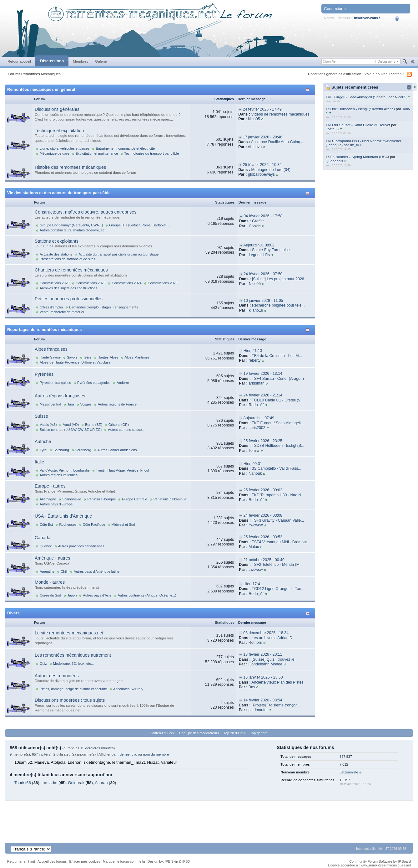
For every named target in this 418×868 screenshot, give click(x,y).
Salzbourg (61, 450)
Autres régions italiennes (59, 475)
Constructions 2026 (55, 283)
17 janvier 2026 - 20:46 (263, 137)
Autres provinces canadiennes (81, 546)
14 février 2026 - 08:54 (263, 700)
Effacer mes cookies (85, 861)
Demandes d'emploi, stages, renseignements (104, 307)
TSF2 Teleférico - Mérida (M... (277, 565)
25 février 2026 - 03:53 (263, 537)
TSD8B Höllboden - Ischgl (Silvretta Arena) (360, 109)
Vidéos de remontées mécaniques (280, 114)
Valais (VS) (48, 425)
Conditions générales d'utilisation (335, 74)
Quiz (43, 664)
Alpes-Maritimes (137, 357)
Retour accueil (19, 61)
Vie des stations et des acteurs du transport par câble (59, 193)
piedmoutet (258, 710)
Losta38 (332, 129)
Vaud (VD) (71, 425)
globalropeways (261, 174)
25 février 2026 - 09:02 (263, 490)
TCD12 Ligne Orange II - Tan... (278, 589)
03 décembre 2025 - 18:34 (266, 633)
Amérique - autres (53, 558)
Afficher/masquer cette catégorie (309, 90)
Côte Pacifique (94, 524)
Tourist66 (23, 783)
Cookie (255, 226)
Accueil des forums (52, 861)
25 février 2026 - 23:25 (263, 441)
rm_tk (354, 145)
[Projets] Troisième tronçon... (276, 705)
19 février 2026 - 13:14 (263, 374)
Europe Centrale (134, 499)
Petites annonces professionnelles (69, 299)
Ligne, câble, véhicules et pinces (65, 148)
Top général (259, 733)
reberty (254, 360)
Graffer (258, 221)
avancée (413, 62)
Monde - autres (50, 582)
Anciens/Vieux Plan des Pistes (277, 682)
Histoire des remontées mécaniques (70, 167)
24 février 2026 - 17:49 (262, 109)
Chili (64, 571)
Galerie (101, 61)
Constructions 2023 (163, 283)
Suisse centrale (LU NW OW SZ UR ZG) (71, 430)
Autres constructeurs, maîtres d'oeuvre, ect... (74, 230)
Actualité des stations (56, 254)
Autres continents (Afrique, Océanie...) (147, 595)
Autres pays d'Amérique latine (97, 571)
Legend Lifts (259, 255)
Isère (88, 357)
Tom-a (254, 451)
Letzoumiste (349, 772)
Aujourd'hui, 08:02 (259, 245)
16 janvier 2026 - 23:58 (263, 677)
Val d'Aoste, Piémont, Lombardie (65, 470)
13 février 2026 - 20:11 (263, 654)
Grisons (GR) (119, 425)
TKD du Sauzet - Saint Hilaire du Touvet (358, 125)
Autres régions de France (117, 404)
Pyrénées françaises (55, 383)
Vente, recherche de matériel (62, 312)
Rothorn (255, 643)
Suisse (41, 416)
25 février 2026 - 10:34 (262, 165)
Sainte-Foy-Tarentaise (271, 250)
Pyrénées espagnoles (94, 383)
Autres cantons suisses (126, 430)
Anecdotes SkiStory (128, 689)
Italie (39, 462)
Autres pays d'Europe (56, 504)
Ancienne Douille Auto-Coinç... (277, 142)
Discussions (52, 61)
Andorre (123, 383)
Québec (46, 546)
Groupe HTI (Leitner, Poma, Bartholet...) (140, 225)
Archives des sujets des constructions (68, 288)
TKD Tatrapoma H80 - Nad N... (278, 495)
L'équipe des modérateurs (199, 733)
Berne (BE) (94, 425)
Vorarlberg (83, 450)
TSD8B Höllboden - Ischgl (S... (278, 446)
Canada (43, 538)
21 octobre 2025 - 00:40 (264, 560)
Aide (401, 18)
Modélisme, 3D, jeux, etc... (73, 664)
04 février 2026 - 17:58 (263, 216)
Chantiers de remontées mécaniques (71, 270)
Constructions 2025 (91, 283)
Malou (254, 547)
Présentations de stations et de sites (67, 259)
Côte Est (46, 524)
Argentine (47, 571)
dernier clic (128, 754)
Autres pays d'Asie (97, 595)
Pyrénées (44, 374)
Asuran (101, 783)
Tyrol (43, 450)
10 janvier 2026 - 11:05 (263, 301)
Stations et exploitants (57, 241)
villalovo (255, 147)
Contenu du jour (162, 733)
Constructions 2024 (126, 283)
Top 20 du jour (234, 733)
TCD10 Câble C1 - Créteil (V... (278, 400)
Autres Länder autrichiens (117, 450)
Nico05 (400, 97)
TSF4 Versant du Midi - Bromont (279, 542)
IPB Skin (171, 861)
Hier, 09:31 (253, 464)
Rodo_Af (256, 405)
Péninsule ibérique (101, 499)
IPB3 (186, 861)
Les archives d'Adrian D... (274, 638)
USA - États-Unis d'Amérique (63, 516)
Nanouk (255, 473)
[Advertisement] (209, 815)
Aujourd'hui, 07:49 (259, 418)
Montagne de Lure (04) (271, 170)
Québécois (334, 161)
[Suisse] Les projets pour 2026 (278, 279)
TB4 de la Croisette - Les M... (277, 356)
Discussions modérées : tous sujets (70, 700)
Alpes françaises (51, 349)
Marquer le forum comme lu (124, 861)
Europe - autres (50, 486)
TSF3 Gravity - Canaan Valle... (278, 520)
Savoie (72, 357)
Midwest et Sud (123, 524)
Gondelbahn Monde (265, 664)
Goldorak (76, 783)
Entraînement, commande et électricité (125, 148)
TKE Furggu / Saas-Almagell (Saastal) (356, 97)
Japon (72, 595)
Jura (71, 404)
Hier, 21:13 (253, 351)
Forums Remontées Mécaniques (34, 74)
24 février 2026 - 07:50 (263, 274)
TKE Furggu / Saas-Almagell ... (278, 423)
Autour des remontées (57, 676)
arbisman (257, 383)
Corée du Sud (50, 595)
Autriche (43, 442)
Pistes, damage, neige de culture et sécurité (73, 689)
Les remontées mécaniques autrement (73, 655)
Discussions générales (57, 109)
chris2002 (257, 428)
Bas (252, 687)
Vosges (86, 404)
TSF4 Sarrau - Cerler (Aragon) (278, 379)
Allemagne (48, 499)
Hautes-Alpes (108, 357)
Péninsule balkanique (170, 499)
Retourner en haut (21, 861)
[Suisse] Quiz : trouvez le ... (275, 659)
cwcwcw (256, 525)
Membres (81, 61)
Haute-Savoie (50, 357)
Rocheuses (68, 524)
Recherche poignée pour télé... (278, 305)
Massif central (50, 404)
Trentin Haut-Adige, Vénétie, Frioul (123, 470)
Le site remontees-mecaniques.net (69, 633)
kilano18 (256, 310)
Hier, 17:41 (253, 584)
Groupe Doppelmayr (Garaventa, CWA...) (71, 225)
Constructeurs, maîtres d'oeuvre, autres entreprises (86, 212)
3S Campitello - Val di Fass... (276, 468)
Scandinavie (72, 499)
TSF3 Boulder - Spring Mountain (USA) (357, 157)
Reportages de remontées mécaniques (44, 330)
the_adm (50, 783)
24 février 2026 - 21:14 (263, 395)
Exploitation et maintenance (97, 153)
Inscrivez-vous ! (367, 18)
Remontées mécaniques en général (41, 89)
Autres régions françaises (60, 396)
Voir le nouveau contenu (384, 74)
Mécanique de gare (55, 153)
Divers (13, 613)
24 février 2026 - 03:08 (263, 515)
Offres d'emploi (51, 307)
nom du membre (156, 754)
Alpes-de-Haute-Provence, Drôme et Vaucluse (75, 362)
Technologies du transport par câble (151, 153)
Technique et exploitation (59, 131)
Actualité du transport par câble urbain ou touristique (118, 254)
